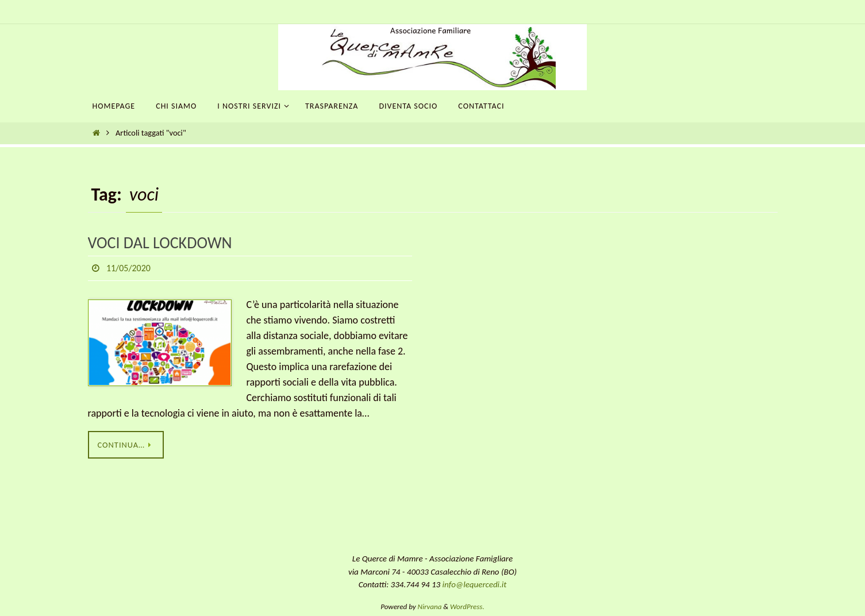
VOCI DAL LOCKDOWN (160, 243)
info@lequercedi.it (475, 584)
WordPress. (467, 607)
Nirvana (430, 607)
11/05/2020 (128, 268)
